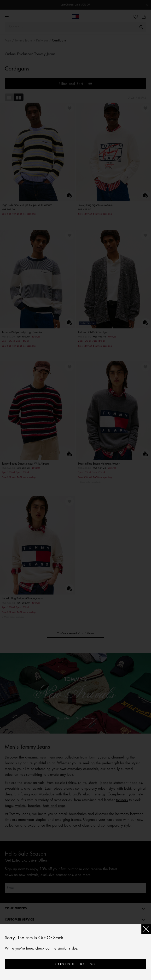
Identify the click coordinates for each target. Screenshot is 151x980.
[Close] (146, 929)
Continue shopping (75, 964)
